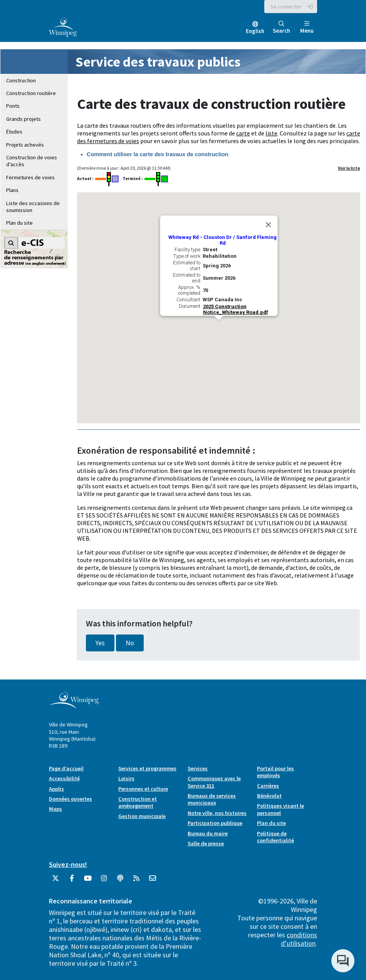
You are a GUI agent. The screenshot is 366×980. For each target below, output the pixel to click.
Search (281, 28)
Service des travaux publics (158, 62)
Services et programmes (147, 768)
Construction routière (31, 93)
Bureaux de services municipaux (212, 799)
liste (271, 133)
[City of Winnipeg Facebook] (72, 881)
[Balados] (120, 881)
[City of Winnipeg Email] (153, 881)
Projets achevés (25, 145)
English (255, 31)
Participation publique (215, 823)
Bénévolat (269, 796)
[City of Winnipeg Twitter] (55, 881)
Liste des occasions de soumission (33, 207)
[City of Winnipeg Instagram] (104, 881)
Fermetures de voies (30, 177)
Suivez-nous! (68, 864)
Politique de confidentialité (275, 837)
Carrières (268, 786)
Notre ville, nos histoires (217, 813)
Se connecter (286, 7)
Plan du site (19, 223)
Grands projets (24, 119)
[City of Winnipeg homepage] (74, 706)
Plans (12, 190)
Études (14, 132)
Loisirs (126, 778)
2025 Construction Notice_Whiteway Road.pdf (235, 309)
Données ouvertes (71, 799)
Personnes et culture (143, 789)
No (130, 643)
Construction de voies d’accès (32, 161)
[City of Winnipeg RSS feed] (136, 881)
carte (243, 133)
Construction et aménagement (138, 802)
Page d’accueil (66, 768)
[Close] (268, 225)
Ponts (13, 106)
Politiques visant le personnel (280, 809)
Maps (55, 809)
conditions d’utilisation (299, 939)
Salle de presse (206, 843)
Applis (56, 789)
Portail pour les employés (275, 772)
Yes (100, 643)
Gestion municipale (142, 816)
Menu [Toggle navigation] (307, 28)
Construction (21, 80)
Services (198, 768)
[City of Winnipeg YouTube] (88, 881)
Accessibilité (64, 778)
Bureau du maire (208, 833)
